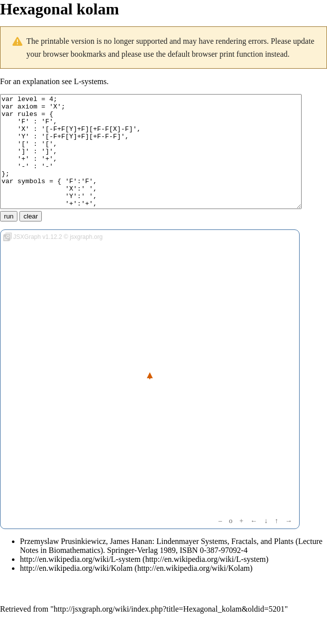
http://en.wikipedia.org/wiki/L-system (80, 582)
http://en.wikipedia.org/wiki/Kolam (76, 590)
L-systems (90, 81)
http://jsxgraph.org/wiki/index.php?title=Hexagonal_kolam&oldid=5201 (169, 631)
